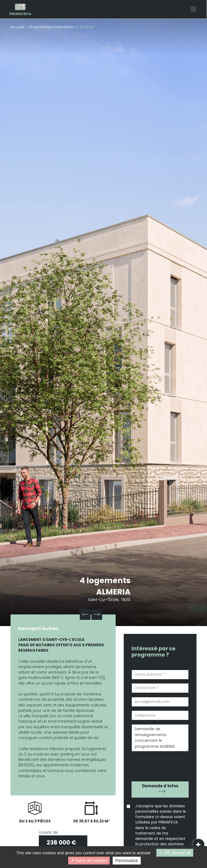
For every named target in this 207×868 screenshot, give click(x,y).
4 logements (105, 580)
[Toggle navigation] (193, 9)
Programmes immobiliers (52, 27)
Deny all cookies (89, 861)
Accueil (17, 27)
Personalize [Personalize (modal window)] (127, 861)
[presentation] (162, 765)
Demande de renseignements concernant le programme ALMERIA (160, 738)
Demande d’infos (160, 786)
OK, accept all (175, 853)
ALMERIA (113, 592)
